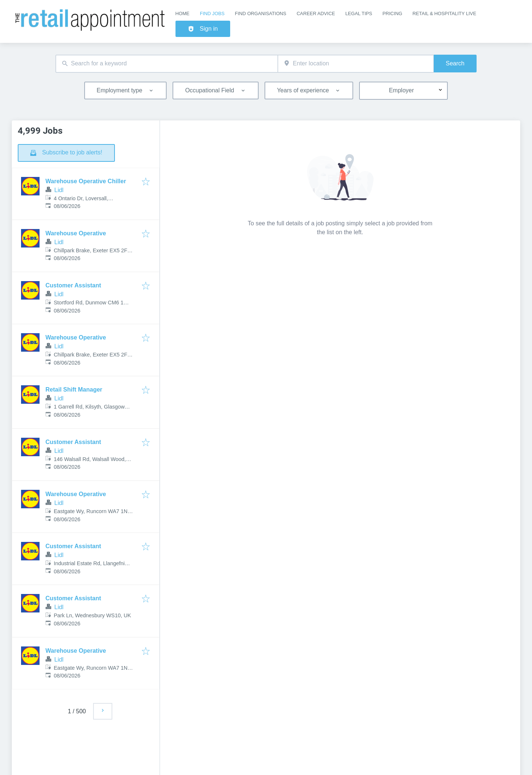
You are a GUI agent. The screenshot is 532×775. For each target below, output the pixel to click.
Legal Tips (359, 13)
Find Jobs (212, 13)
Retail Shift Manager (74, 390)
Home (183, 13)
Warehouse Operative (76, 233)
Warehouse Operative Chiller (86, 181)
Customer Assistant (73, 285)
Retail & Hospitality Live (444, 13)
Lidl (59, 190)
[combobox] (167, 64)
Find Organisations (261, 13)
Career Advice (316, 13)
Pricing (392, 13)
